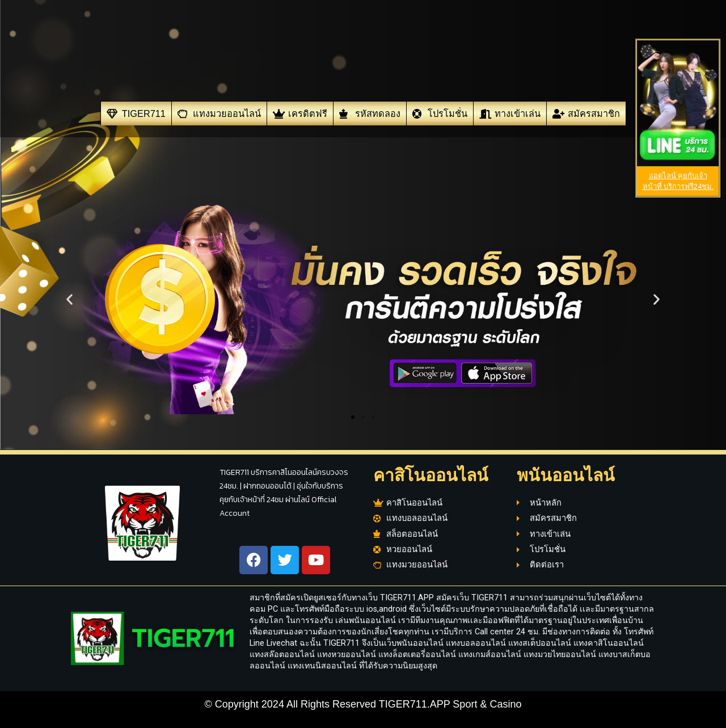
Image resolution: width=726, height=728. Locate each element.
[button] (69, 299)
